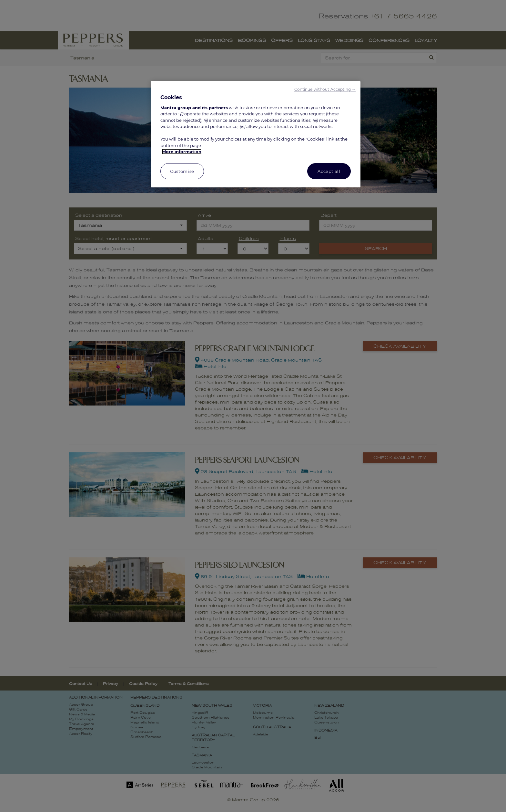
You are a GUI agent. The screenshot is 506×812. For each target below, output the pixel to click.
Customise (182, 171)
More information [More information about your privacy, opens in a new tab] (182, 152)
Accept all (329, 171)
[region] (256, 134)
